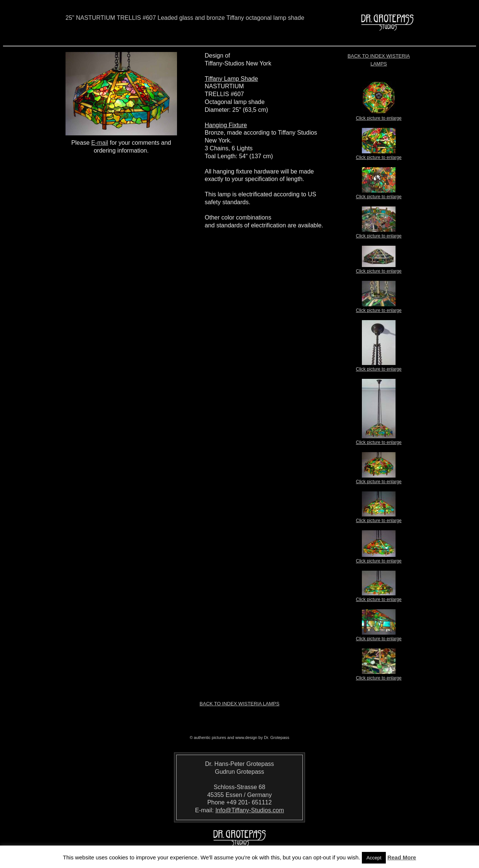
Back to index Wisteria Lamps (239, 704)
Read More (402, 857)
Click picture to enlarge (379, 116)
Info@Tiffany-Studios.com (249, 810)
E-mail (100, 143)
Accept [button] (374, 858)
